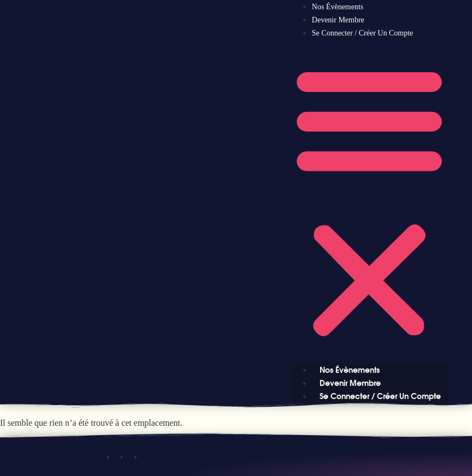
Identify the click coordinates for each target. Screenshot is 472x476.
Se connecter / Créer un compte (362, 33)
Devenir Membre (338, 20)
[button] (369, 201)
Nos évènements (338, 7)
